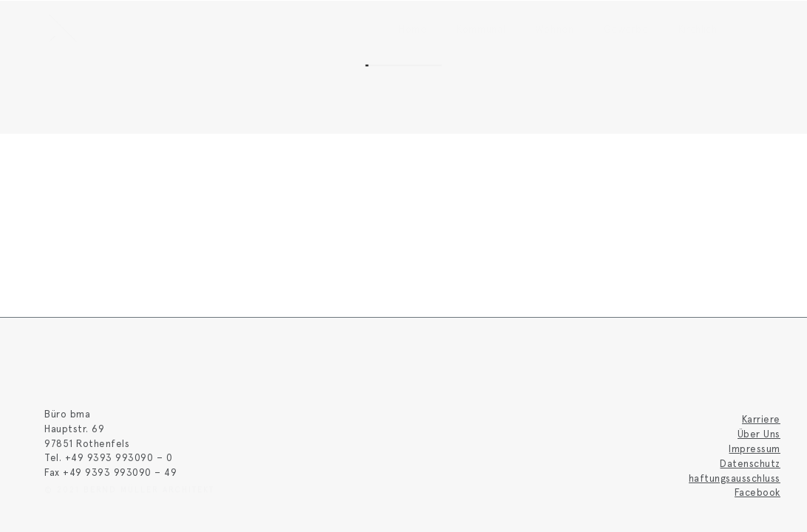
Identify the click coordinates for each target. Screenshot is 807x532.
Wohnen (554, 29)
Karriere (761, 419)
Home (413, 29)
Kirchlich (698, 29)
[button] (748, 28)
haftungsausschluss (735, 478)
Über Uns (759, 434)
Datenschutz (750, 463)
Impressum (755, 449)
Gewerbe (626, 29)
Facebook (757, 492)
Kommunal (481, 29)
